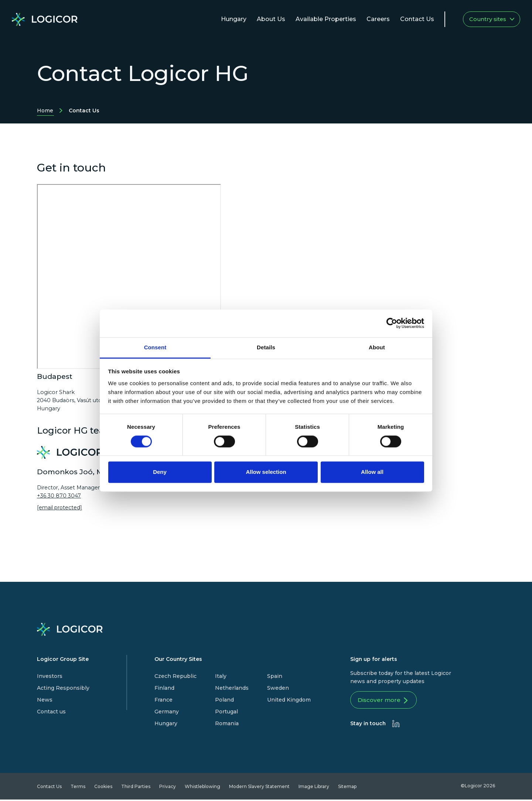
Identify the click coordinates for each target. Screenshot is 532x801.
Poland (224, 700)
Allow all (372, 472)
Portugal (226, 712)
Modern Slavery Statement (259, 788)
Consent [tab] (155, 347)
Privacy (168, 788)
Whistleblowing (202, 788)
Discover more (386, 702)
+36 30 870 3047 (59, 496)
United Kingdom (289, 700)
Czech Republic (175, 676)
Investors (50, 676)
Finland (164, 688)
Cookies (103, 788)
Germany (167, 712)
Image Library (314, 788)
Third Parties (136, 788)
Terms (78, 788)
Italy (221, 676)
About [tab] (377, 347)
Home (45, 111)
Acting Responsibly (63, 688)
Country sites (492, 19)
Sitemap (347, 788)
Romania (227, 723)
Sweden (278, 688)
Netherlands (232, 688)
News (45, 700)
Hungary (166, 723)
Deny (160, 472)
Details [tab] (266, 347)
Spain (275, 676)
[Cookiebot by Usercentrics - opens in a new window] (392, 323)
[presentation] (396, 725)
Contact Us (49, 788)
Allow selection (266, 472)
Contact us (51, 712)
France (163, 700)
